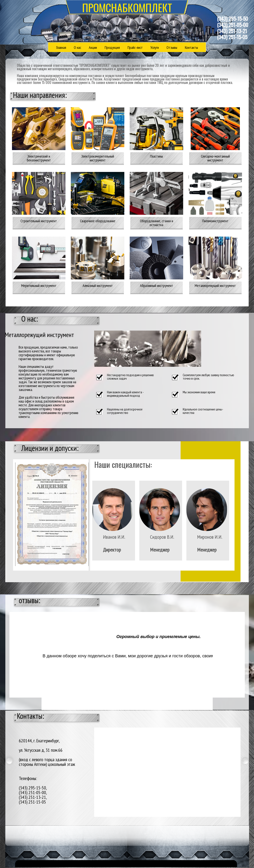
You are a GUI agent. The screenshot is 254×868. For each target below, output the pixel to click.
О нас (77, 47)
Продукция (112, 47)
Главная (61, 47)
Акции (93, 47)
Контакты (191, 47)
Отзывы (172, 47)
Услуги (155, 47)
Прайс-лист (135, 47)
